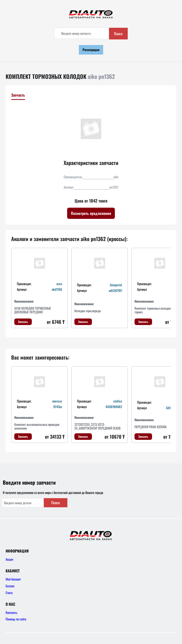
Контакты (11, 612)
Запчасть (18, 95)
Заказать (23, 322)
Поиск (118, 34)
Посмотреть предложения (91, 213)
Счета (9, 593)
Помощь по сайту (16, 619)
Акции (9, 559)
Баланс (10, 586)
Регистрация (91, 50)
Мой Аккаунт (13, 579)
